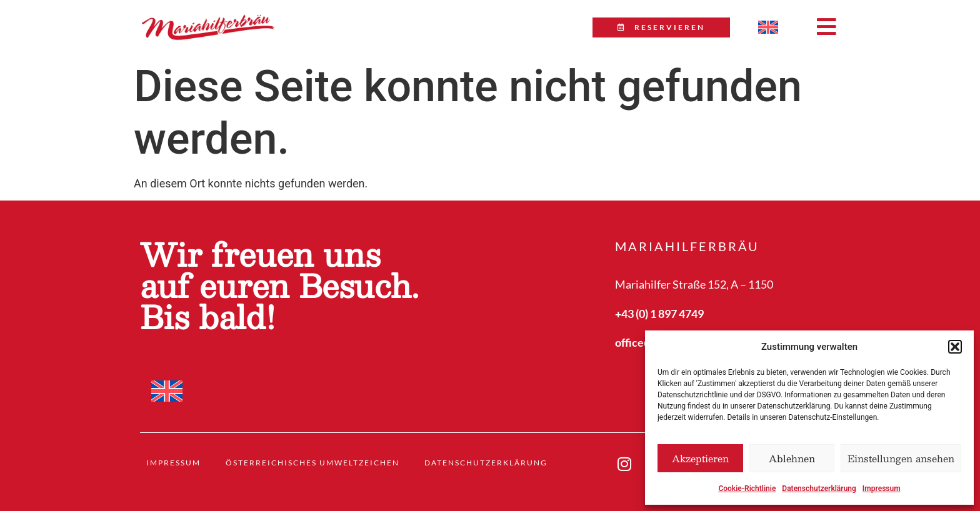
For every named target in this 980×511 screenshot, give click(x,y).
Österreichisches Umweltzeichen (312, 463)
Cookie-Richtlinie (747, 489)
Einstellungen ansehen (901, 458)
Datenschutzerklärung (819, 489)
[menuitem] (768, 27)
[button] (955, 347)
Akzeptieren (700, 458)
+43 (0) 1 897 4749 (659, 314)
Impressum (882, 489)
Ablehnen (792, 458)
